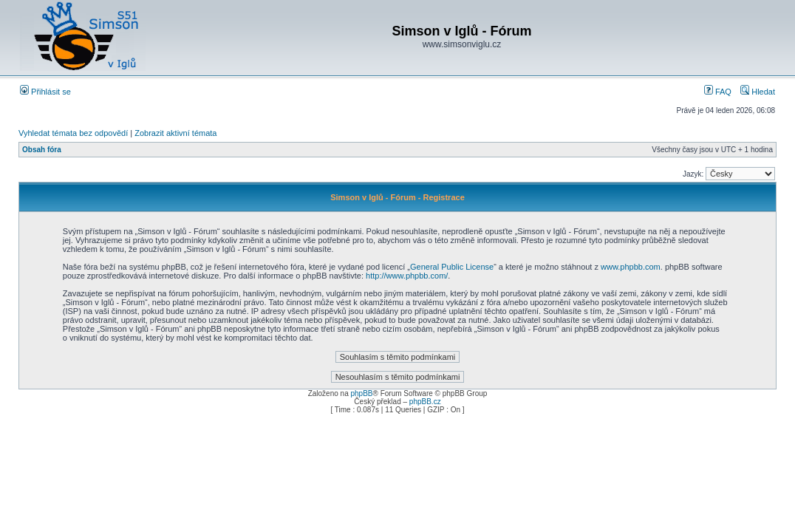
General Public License (452, 267)
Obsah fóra (42, 150)
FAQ (718, 92)
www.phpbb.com (631, 267)
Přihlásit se (45, 92)
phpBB (361, 393)
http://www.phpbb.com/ (407, 276)
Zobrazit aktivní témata (175, 133)
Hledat (758, 92)
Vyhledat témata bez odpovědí (73, 133)
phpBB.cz (425, 402)
